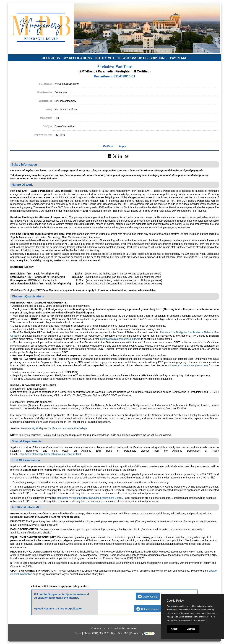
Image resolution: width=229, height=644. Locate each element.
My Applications (78, 58)
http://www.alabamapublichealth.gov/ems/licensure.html (50, 454)
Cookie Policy (175, 601)
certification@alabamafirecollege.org (120, 339)
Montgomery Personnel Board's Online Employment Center (90, 498)
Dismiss (191, 629)
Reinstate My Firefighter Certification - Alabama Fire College (54, 428)
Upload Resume (148, 609)
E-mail (78, 633)
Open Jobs (51, 58)
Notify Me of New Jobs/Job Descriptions (131, 58)
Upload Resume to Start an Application (58, 609)
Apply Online (148, 597)
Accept (175, 629)
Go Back (108, 146)
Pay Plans (179, 58)
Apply (122, 146)
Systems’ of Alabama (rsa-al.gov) (189, 365)
